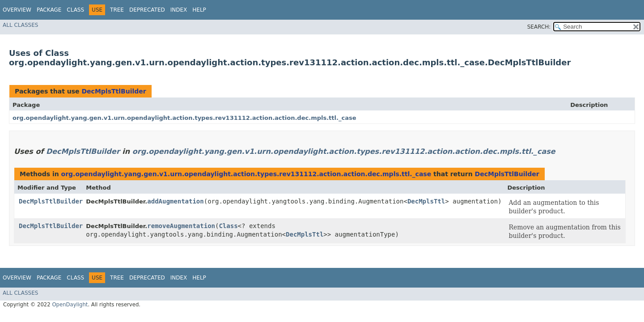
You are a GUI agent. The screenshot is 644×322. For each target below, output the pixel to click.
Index (179, 10)
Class (75, 10)
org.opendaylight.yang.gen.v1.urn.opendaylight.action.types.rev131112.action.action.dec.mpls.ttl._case (184, 118)
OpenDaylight (70, 305)
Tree (117, 10)
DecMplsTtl (426, 201)
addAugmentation (175, 201)
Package (49, 10)
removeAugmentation (181, 226)
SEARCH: (539, 27)
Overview (17, 10)
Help (199, 10)
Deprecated (147, 10)
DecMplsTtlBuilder (114, 91)
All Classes (20, 25)
